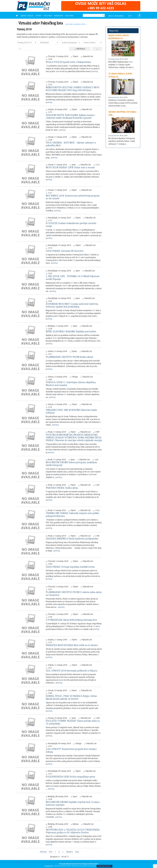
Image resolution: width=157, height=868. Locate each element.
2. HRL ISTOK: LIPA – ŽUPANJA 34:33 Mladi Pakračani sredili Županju (73, 278)
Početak (43, 852)
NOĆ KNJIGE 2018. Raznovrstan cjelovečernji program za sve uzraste (73, 197)
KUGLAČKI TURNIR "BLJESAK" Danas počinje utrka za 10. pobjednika (73, 722)
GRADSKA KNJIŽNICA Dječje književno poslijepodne (72, 539)
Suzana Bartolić (114, 97)
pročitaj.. (95, 71)
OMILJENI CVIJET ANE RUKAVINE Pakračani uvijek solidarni (71, 411)
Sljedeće (70, 852)
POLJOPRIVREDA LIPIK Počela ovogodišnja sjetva (70, 777)
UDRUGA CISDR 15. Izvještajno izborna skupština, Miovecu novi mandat (71, 384)
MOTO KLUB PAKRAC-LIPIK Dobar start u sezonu (70, 167)
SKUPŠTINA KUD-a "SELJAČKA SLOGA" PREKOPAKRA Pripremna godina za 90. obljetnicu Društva (73, 831)
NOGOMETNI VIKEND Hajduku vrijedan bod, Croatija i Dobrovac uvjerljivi (73, 803)
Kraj (77, 852)
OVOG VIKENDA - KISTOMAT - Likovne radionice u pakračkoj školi (71, 144)
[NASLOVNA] (17, 16)
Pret (51, 852)
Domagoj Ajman (114, 59)
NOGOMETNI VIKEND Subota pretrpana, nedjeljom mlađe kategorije (71, 464)
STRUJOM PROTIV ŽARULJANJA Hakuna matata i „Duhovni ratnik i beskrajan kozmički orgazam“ (70, 116)
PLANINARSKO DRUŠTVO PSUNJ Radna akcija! (70, 357)
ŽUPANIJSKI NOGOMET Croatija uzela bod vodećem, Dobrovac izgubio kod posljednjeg (72, 305)
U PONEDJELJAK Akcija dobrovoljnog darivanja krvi (71, 620)
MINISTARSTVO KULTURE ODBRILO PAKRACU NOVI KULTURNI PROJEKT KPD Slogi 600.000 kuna (73, 89)
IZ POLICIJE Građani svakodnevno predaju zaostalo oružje (71, 224)
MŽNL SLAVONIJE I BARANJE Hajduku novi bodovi (71, 331)
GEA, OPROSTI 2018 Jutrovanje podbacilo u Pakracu (71, 671)
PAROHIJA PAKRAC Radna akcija (62, 488)
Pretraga (80, 49)
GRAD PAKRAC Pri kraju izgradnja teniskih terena (70, 567)
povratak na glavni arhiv (76, 24)
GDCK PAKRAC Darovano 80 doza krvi (65, 251)
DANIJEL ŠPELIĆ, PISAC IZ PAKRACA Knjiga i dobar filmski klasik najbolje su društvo (71, 697)
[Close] (156, 863)
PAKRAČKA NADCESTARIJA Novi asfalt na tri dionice (72, 645)
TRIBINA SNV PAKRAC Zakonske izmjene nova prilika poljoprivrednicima (72, 514)
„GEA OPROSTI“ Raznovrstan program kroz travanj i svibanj (71, 750)
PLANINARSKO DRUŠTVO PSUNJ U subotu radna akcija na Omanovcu (74, 593)
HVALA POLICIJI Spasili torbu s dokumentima (68, 62)
